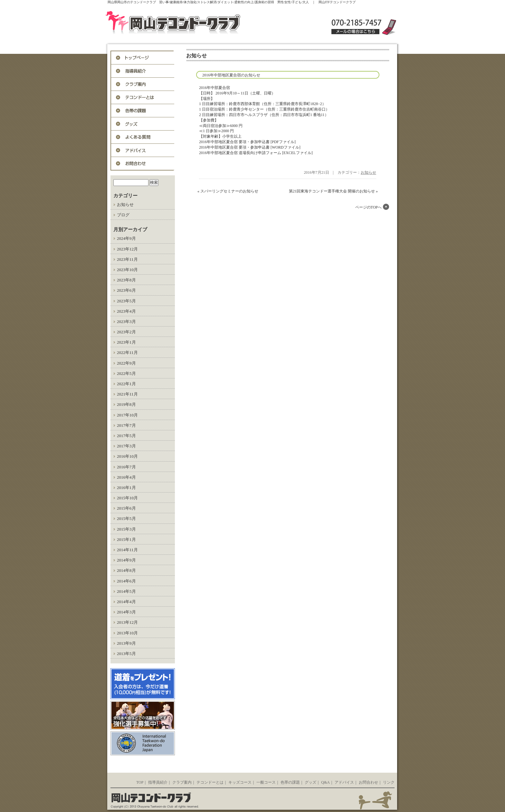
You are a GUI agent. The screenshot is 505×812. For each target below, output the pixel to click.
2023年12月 (127, 249)
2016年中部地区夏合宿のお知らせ (231, 75)
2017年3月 (126, 446)
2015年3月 (126, 529)
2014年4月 (126, 602)
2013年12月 (127, 622)
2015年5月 (126, 519)
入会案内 (143, 84)
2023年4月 (126, 311)
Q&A (143, 137)
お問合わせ (143, 164)
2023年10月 (127, 270)
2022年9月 (126, 363)
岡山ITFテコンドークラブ (187, 23)
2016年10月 (127, 456)
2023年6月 (126, 290)
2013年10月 (127, 633)
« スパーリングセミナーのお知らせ (228, 191)
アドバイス (143, 150)
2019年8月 (126, 404)
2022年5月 (126, 373)
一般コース (266, 782)
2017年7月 (126, 425)
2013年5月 (126, 654)
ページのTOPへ (368, 207)
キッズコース (240, 782)
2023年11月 (127, 259)
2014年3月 (126, 612)
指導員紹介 (143, 71)
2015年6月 (126, 508)
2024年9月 (126, 238)
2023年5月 (126, 301)
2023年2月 (126, 332)
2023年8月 (126, 280)
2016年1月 (126, 488)
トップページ (143, 58)
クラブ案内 (182, 782)
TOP (140, 782)
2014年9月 (126, 560)
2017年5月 (126, 436)
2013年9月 (126, 643)
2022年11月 (127, 352)
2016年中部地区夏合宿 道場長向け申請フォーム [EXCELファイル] (256, 153)
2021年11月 (127, 394)
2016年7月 (126, 467)
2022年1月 (126, 384)
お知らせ (125, 205)
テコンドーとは (143, 98)
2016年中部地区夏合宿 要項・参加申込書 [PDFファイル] (247, 142)
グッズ (143, 124)
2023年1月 (126, 342)
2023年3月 (126, 322)
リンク (389, 782)
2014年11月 (127, 550)
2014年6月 (126, 581)
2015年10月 (127, 498)
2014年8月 (126, 570)
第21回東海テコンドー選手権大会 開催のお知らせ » (333, 191)
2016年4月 (126, 477)
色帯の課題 (143, 111)
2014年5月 (126, 591)
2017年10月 (127, 415)
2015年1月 (126, 539)
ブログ (123, 215)
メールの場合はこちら (355, 32)
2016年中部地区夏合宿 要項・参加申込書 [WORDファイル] (250, 147)
